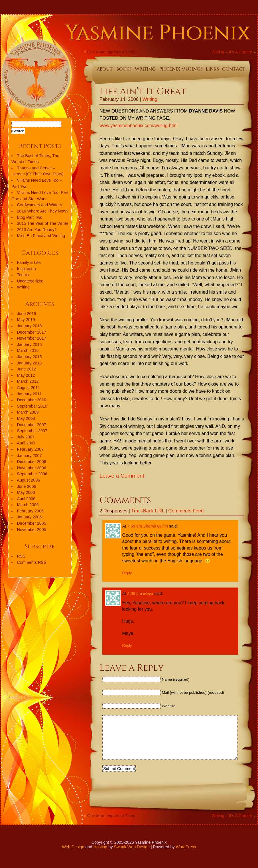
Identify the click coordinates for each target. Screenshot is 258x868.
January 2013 (29, 363)
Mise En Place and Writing (41, 236)
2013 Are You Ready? (37, 230)
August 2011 (28, 388)
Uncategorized (30, 281)
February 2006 (30, 511)
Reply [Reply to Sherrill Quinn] (127, 573)
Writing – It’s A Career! (232, 52)
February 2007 (30, 449)
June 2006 (26, 486)
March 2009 (28, 412)
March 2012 (28, 381)
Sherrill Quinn (156, 526)
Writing (150, 99)
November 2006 (31, 468)
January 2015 (29, 357)
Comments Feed (186, 511)
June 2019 (26, 314)
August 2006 (28, 480)
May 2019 (26, 320)
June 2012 (26, 369)
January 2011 (29, 394)
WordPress (186, 855)
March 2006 (28, 505)
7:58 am (135, 526)
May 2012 (26, 375)
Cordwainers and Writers (39, 205)
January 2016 (29, 344)
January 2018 (29, 326)
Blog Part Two (30, 217)
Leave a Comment (122, 476)
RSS (21, 556)
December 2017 (31, 332)
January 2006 (29, 517)
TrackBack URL (148, 511)
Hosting (100, 855)
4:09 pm (135, 594)
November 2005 (31, 530)
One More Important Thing (111, 52)
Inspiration (26, 269)
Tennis (23, 275)
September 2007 (32, 431)
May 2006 (26, 492)
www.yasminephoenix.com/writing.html (139, 126)
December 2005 (31, 523)
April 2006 (26, 499)
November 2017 (31, 338)
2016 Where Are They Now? (43, 211)
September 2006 (32, 474)
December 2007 (31, 425)
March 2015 (28, 350)
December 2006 (31, 462)
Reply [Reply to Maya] (127, 645)
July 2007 (26, 437)
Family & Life (29, 262)
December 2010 (31, 400)
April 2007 (26, 443)
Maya (148, 594)
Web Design (73, 855)
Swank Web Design (132, 855)
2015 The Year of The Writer (42, 223)
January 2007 (29, 456)
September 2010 (32, 406)
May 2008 (26, 418)
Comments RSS (32, 562)
